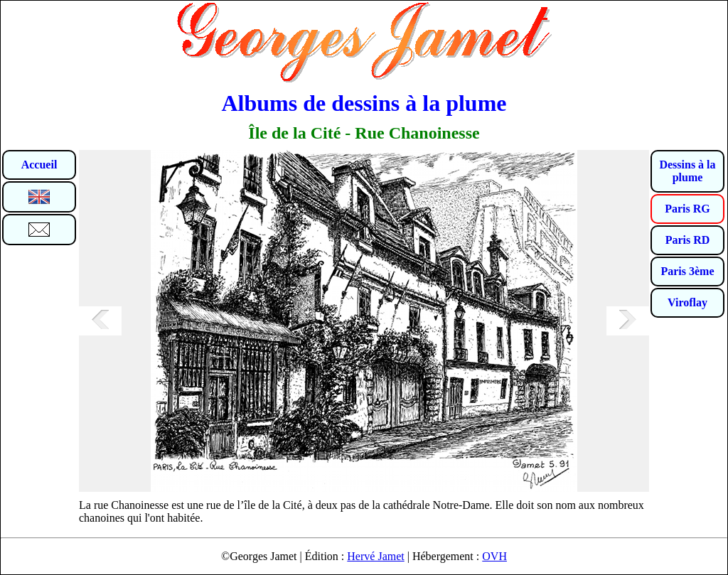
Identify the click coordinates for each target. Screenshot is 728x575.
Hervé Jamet (375, 556)
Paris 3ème (687, 271)
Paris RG (687, 209)
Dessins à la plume (687, 171)
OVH (494, 556)
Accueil (39, 165)
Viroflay (687, 302)
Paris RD (688, 240)
